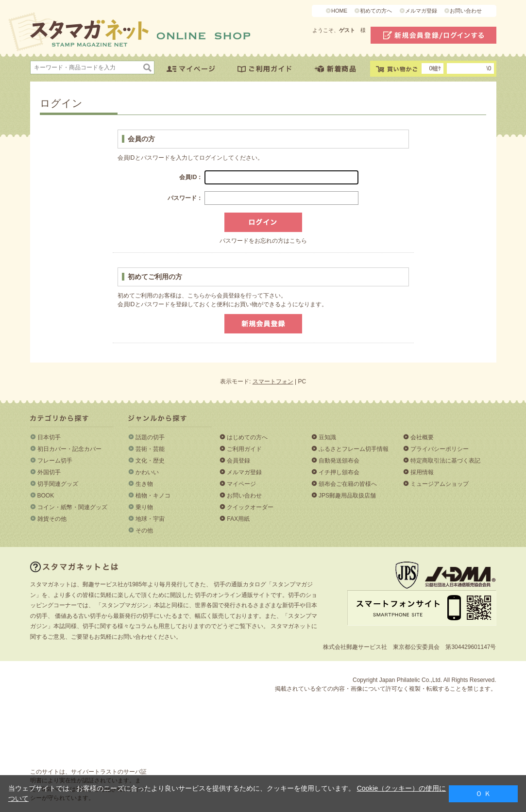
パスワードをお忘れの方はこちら (263, 241)
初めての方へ (376, 11)
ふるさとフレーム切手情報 (354, 449)
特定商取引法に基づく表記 (445, 461)
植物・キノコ (153, 496)
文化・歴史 (150, 461)
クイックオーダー (250, 507)
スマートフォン (273, 381)
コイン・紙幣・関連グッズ (72, 507)
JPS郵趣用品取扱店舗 (347, 496)
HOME (339, 11)
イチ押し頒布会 (339, 472)
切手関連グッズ (58, 484)
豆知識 (327, 437)
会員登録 (238, 461)
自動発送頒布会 (339, 461)
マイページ (241, 484)
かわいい (147, 472)
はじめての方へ (247, 437)
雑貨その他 (52, 519)
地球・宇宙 (150, 519)
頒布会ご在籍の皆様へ (348, 484)
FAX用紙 (238, 519)
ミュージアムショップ (440, 484)
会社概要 (422, 437)
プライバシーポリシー (440, 449)
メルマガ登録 (421, 11)
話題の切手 (150, 437)
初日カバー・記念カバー (69, 449)
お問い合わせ (466, 11)
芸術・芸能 (150, 449)
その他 (144, 530)
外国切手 (49, 472)
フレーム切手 (55, 461)
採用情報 (422, 472)
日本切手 (49, 437)
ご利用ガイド (244, 449)
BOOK (46, 496)
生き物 (144, 484)
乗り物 (144, 507)
